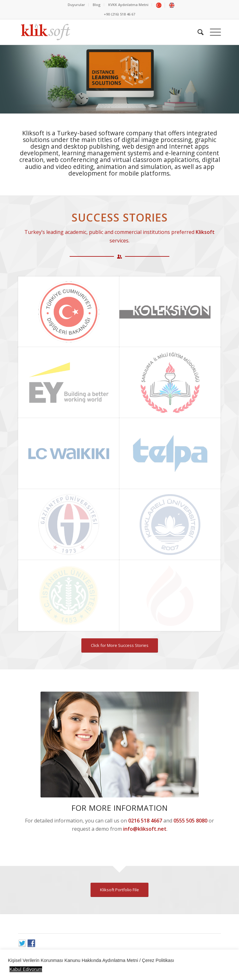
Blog (97, 5)
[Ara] (197, 32)
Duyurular (76, 5)
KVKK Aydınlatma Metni (128, 5)
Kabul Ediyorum (26, 969)
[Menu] (212, 32)
